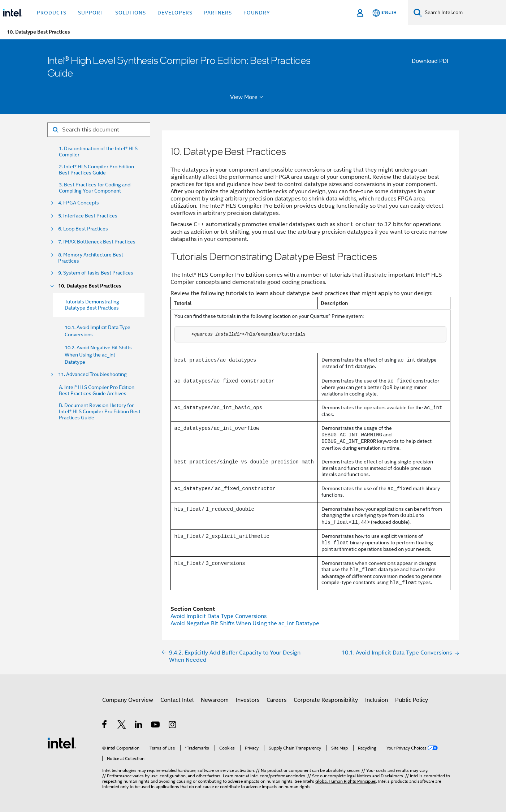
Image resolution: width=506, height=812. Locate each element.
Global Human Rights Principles (346, 781)
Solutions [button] (131, 13)
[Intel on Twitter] (122, 726)
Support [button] (91, 13)
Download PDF (431, 61)
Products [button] (52, 13)
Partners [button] (218, 13)
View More (248, 97)
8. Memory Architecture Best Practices (91, 258)
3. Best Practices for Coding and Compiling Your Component (95, 188)
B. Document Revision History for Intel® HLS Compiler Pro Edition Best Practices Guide (100, 412)
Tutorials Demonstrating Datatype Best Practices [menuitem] (92, 305)
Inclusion (377, 700)
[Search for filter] (99, 130)
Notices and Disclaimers (380, 776)
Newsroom (215, 700)
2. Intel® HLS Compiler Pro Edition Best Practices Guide (96, 170)
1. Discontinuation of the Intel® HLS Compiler (98, 152)
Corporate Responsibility (326, 700)
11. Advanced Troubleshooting (92, 374)
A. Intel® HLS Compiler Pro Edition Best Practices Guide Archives (97, 390)
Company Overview (128, 700)
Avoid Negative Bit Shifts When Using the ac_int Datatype (245, 623)
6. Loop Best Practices (83, 229)
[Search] (418, 12)
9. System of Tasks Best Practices (96, 273)
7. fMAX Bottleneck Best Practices (97, 242)
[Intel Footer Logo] (62, 743)
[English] (384, 13)
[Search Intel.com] (464, 13)
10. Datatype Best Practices (90, 286)
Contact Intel (177, 700)
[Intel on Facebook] (105, 726)
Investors (248, 700)
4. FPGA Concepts (79, 203)
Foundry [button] (257, 13)
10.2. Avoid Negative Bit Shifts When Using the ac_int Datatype (98, 355)
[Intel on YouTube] (156, 726)
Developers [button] (175, 13)
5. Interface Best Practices (88, 216)
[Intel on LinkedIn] (139, 726)
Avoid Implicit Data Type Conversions (219, 616)
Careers (276, 700)
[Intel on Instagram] (173, 726)
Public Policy (412, 700)
